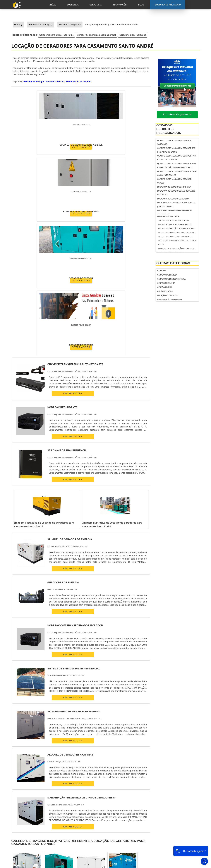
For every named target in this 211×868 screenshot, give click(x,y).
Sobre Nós (177, 833)
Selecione (18, 763)
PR (64, 763)
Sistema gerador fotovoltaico (173, 220)
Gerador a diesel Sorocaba (133, 35)
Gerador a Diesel (55, 81)
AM (129, 763)
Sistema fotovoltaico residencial (175, 224)
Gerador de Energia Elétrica (171, 279)
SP (55, 763)
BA (98, 763)
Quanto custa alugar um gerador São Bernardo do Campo (176, 150)
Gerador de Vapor (166, 283)
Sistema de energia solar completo (176, 237)
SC (72, 763)
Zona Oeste (54, 791)
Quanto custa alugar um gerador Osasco (174, 181)
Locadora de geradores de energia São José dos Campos (177, 205)
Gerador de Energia (34, 81)
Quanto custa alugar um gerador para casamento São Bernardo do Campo (177, 165)
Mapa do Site (178, 845)
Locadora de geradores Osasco (173, 199)
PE (89, 763)
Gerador (162, 271)
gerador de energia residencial (121, 828)
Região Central (20, 791)
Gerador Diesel (165, 287)
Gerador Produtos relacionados (169, 129)
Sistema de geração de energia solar (176, 229)
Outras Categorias (173, 263)
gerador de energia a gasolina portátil (97, 35)
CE (107, 763)
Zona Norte (38, 791)
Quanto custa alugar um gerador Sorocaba (174, 142)
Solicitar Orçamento (177, 115)
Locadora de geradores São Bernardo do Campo (176, 193)
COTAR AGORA (29, 146)
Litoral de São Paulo (126, 791)
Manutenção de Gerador (79, 81)
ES (47, 763)
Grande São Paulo (103, 791)
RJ (29, 763)
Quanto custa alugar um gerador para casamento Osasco (177, 173)
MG (38, 763)
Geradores (177, 837)
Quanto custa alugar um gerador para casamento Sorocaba (177, 158)
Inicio (174, 829)
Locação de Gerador (167, 295)
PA (138, 763)
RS (81, 763)
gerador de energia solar (125, 834)
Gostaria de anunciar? (180, 822)
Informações (178, 841)
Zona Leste (84, 791)
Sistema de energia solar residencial (176, 233)
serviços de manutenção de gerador (176, 249)
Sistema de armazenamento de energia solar (177, 243)
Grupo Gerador (165, 291)
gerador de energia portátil (126, 822)
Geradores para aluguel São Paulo (57, 35)
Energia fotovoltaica (168, 216)
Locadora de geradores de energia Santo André (175, 212)
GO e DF (118, 763)
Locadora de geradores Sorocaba (174, 187)
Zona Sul (69, 791)
